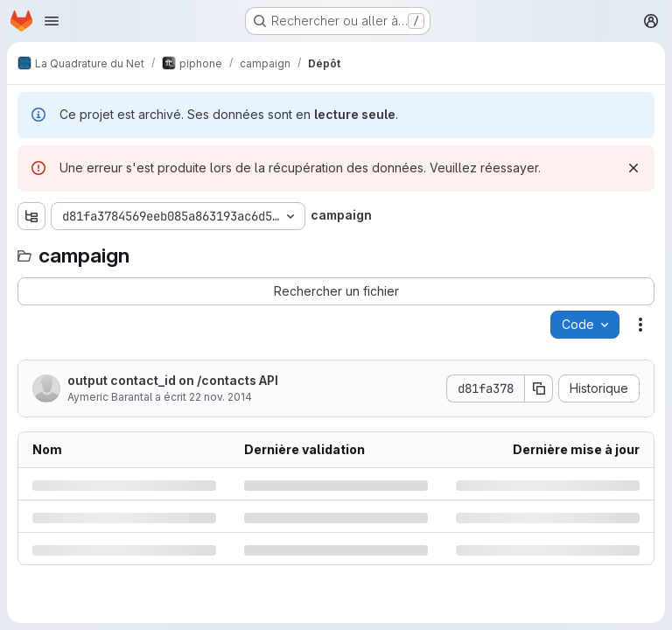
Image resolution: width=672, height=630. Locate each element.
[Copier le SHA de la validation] (539, 388)
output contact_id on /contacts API (173, 380)
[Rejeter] (633, 168)
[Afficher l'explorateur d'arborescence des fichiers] (31, 216)
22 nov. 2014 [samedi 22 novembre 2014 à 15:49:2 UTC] (220, 397)
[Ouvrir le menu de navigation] (52, 21)
